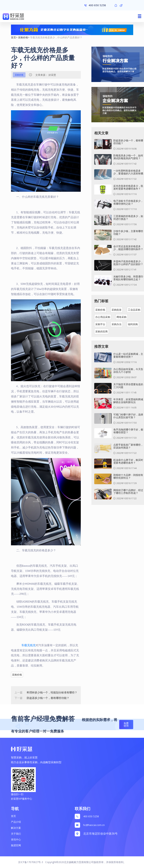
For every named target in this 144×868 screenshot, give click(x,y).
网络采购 (122, 317)
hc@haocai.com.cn (94, 825)
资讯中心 (16, 839)
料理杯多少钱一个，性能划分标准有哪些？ (52, 692)
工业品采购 (134, 310)
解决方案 (16, 828)
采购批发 (117, 310)
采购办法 (117, 324)
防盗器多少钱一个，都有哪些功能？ (48, 698)
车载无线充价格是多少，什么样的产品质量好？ (56, 37)
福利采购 (133, 324)
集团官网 (16, 845)
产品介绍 (16, 822)
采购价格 (23, 37)
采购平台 (100, 324)
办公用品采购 (103, 317)
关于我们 (16, 834)
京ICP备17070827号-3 (31, 862)
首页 (13, 37)
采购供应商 (101, 331)
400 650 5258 (91, 816)
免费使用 (126, 724)
